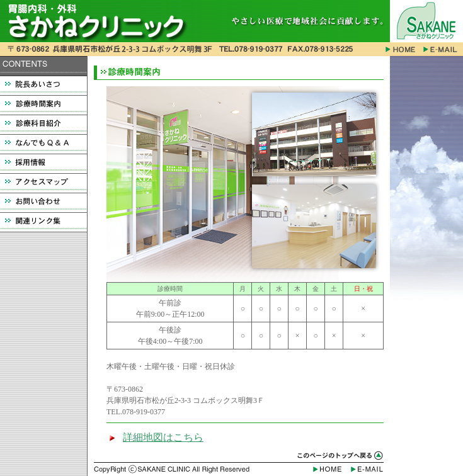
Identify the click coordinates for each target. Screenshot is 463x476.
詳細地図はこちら (163, 437)
